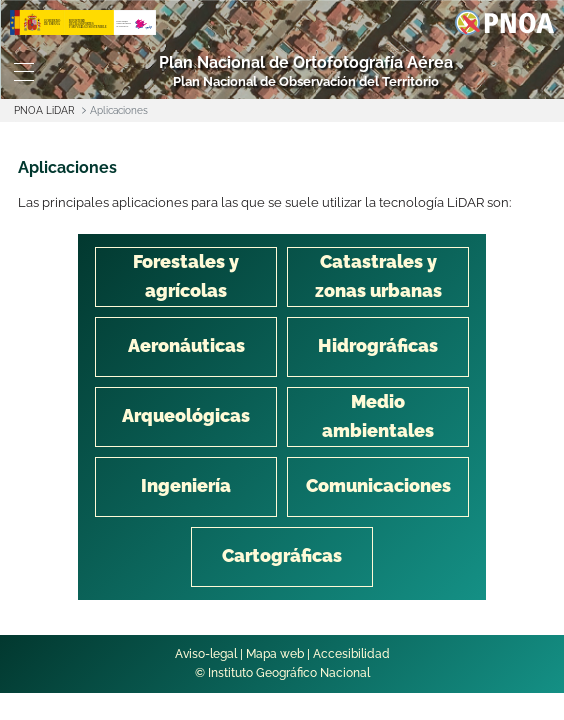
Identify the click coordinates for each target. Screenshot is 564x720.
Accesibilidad (351, 654)
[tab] (186, 277)
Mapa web (275, 654)
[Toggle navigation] (23, 72)
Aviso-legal (206, 654)
